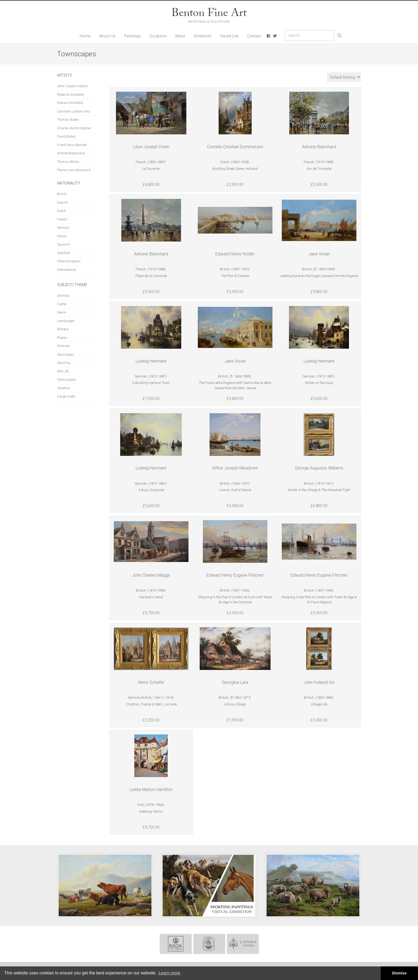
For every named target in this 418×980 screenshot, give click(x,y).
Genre (61, 312)
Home (85, 36)
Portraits (64, 346)
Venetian (64, 388)
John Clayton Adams (73, 86)
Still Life (63, 371)
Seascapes (66, 354)
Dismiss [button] (399, 973)
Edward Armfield (70, 103)
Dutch (61, 211)
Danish (63, 202)
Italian (62, 236)
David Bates (66, 136)
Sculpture (158, 36)
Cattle (62, 304)
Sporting (64, 363)
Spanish (63, 244)
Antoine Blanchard (71, 153)
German (63, 228)
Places (62, 338)
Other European (69, 261)
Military (63, 329)
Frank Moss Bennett (72, 145)
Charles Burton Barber (74, 128)
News (180, 36)
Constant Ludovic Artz (74, 111)
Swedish (64, 253)
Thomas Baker (68, 120)
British (62, 194)
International (67, 270)
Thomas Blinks (68, 162)
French (62, 219)
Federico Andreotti (71, 95)
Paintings (133, 36)
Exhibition (203, 36)
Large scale (66, 396)
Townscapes (67, 379)
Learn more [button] (170, 973)
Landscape (66, 321)
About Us (107, 36)
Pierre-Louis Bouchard (74, 170)
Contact (254, 36)
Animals (63, 296)
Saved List (229, 36)
